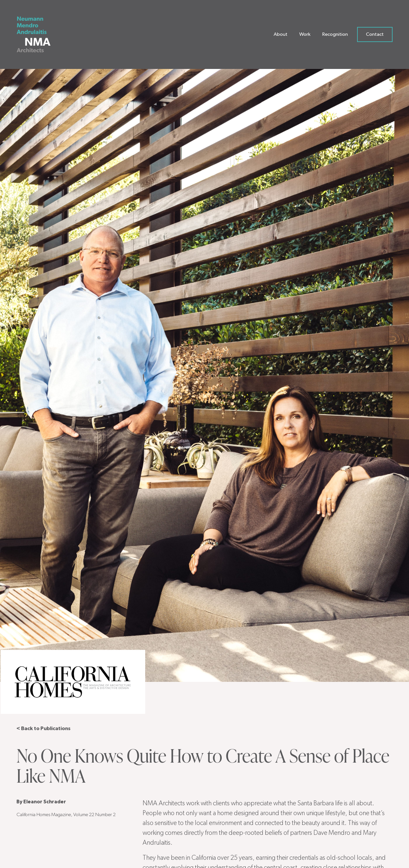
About (281, 36)
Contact (375, 36)
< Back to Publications (44, 728)
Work (305, 36)
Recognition (335, 36)
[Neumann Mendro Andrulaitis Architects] (38, 36)
